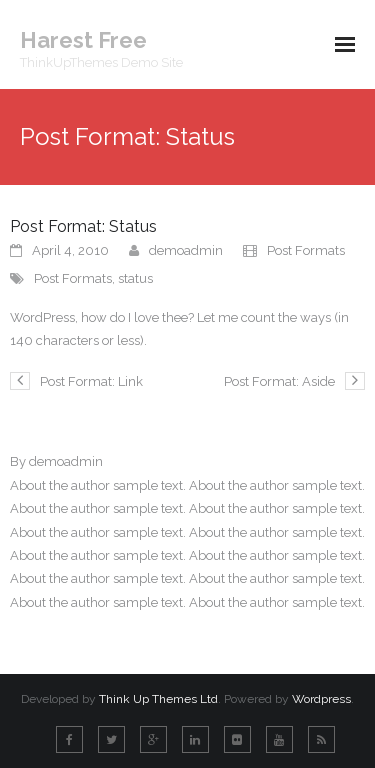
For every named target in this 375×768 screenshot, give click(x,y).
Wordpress (321, 699)
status (135, 278)
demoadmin (186, 250)
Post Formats (306, 250)
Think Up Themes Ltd (158, 699)
